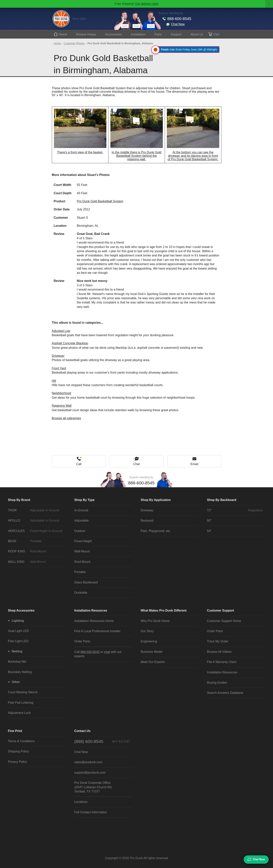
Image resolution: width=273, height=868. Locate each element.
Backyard (147, 521)
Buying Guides (217, 683)
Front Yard (59, 368)
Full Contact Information (91, 812)
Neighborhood (62, 393)
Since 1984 (79, 19)
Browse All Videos (219, 652)
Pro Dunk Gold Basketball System (100, 201)
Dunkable (81, 593)
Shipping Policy (18, 751)
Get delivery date (147, 4)
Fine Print (15, 731)
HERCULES (36, 531)
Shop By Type (84, 500)
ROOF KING (36, 551)
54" (209, 531)
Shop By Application (156, 500)
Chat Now (178, 24)
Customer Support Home (224, 621)
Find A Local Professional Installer (97, 631)
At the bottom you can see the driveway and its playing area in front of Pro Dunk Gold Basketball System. (193, 156)
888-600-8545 (179, 19)
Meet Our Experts (153, 662)
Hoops (86, 34)
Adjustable (81, 521)
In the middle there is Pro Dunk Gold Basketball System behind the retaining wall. (137, 156)
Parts (158, 34)
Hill (54, 381)
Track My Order (218, 641)
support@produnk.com (90, 773)
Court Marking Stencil (23, 692)
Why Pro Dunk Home (155, 621)
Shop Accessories (21, 610)
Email (194, 464)
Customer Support (220, 610)
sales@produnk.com (88, 762)
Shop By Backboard (222, 500)
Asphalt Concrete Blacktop (70, 343)
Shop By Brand (19, 500)
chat (107, 652)
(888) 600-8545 (102, 742)
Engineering (149, 641)
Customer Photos (74, 43)
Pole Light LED (18, 641)
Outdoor (80, 531)
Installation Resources (91, 610)
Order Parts (82, 641)
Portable (80, 572)
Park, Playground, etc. (156, 531)
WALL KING (36, 562)
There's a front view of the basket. (80, 152)
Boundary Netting (20, 672)
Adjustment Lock (19, 713)
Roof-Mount (82, 562)
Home (63, 34)
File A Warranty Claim (222, 662)
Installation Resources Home (94, 621)
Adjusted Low (61, 331)
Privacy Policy (18, 762)
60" (209, 521)
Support (176, 34)
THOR (36, 510)
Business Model (152, 652)
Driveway (58, 356)
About (197, 34)
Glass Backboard (86, 582)
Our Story (147, 631)
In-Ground (81, 510)
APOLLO (36, 521)
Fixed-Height (83, 541)
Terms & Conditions (21, 741)
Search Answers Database (225, 693)
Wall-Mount (82, 551)
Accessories (113, 34)
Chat (137, 464)
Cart (216, 34)
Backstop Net (17, 662)
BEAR (36, 541)
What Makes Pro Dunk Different (164, 610)
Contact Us (82, 731)
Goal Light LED (18, 631)
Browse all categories (66, 418)
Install (138, 34)
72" (235, 510)
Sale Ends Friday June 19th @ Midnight (186, 50)
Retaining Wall (62, 406)
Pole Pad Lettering (21, 703)
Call (79, 464)
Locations (81, 802)
